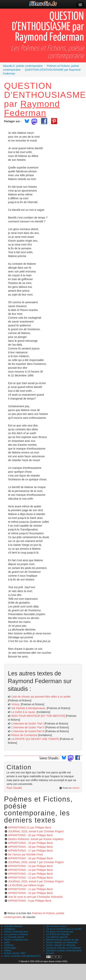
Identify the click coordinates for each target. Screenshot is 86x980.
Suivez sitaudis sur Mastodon (62, 942)
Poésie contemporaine (16, 932)
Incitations (10, 929)
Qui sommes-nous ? (57, 926)
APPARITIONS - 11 (30, 889)
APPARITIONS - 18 (30, 847)
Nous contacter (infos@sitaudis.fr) (22, 956)
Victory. (16, 704)
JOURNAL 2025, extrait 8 (36, 831)
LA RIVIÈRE (26, 885)
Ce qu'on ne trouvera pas (60, 932)
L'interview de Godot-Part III (28, 731)
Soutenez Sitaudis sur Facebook (63, 948)
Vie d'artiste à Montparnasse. (29, 708)
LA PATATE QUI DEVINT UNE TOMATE (35, 739)
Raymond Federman (32, 108)
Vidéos (8, 951)
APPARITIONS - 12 (30, 878)
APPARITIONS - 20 (30, 835)
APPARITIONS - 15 (30, 866)
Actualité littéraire (13, 926)
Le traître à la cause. (24, 712)
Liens (7, 942)
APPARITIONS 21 (29, 828)
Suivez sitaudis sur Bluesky (61, 945)
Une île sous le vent (35, 897)
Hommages (10, 948)
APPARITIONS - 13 (30, 874)
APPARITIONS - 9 (30, 901)
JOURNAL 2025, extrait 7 (36, 862)
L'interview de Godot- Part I (28, 724)
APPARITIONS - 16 (30, 858)
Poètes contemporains (16, 940)
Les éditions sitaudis (57, 937)
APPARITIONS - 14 (30, 870)
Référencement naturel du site (62, 940)
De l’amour (25, 854)
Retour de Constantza (24, 735)
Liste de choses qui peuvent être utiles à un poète (41, 697)
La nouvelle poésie (14, 937)
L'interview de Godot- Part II (28, 727)
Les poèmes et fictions (16, 934)
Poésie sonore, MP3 (15, 953)
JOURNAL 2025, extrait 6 (36, 881)
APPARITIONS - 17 (30, 851)
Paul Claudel (14, 788)
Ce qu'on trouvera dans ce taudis (64, 929)
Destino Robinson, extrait (36, 839)
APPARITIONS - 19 (30, 843)
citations (76, 788)
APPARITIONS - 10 (30, 893)
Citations (9, 945)
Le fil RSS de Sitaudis (58, 934)
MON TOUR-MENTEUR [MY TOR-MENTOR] (38, 716)
